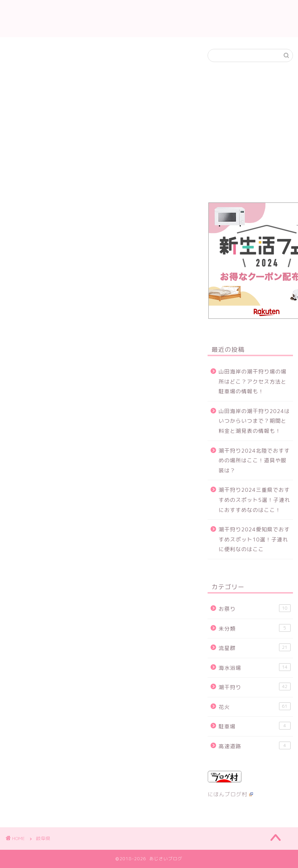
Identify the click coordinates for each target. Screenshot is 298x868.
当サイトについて (90, 28)
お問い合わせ (197, 12)
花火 (101, 12)
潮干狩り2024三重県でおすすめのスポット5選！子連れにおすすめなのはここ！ (254, 500)
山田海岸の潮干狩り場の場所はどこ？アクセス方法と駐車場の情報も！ (252, 381)
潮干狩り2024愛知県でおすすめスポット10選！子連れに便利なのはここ (254, 539)
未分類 (254, 628)
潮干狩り (130, 12)
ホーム (76, 12)
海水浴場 (254, 667)
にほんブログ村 (230, 794)
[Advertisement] (250, 136)
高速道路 (254, 746)
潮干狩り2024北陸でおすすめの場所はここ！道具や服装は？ (254, 460)
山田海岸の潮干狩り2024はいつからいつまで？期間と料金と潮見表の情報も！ (254, 421)
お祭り (254, 608)
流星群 (161, 12)
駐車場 (254, 726)
